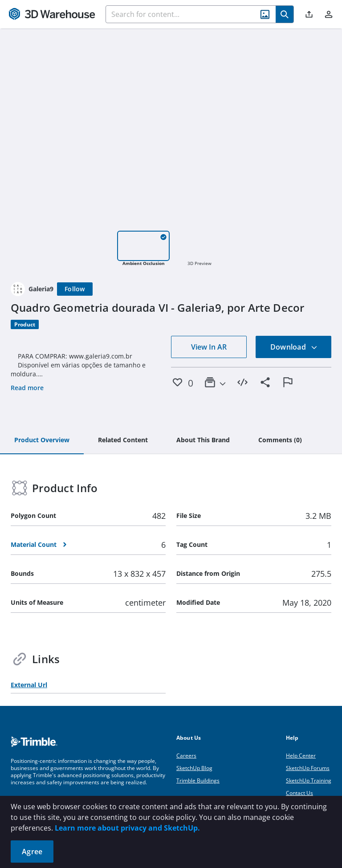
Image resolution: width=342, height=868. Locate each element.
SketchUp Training (309, 780)
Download (294, 347)
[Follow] (75, 289)
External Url (29, 685)
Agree (32, 852)
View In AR (209, 347)
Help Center (301, 756)
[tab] (42, 440)
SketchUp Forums (308, 768)
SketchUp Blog (194, 768)
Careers (186, 756)
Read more (27, 388)
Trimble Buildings (198, 780)
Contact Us (299, 793)
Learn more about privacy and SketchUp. (127, 828)
